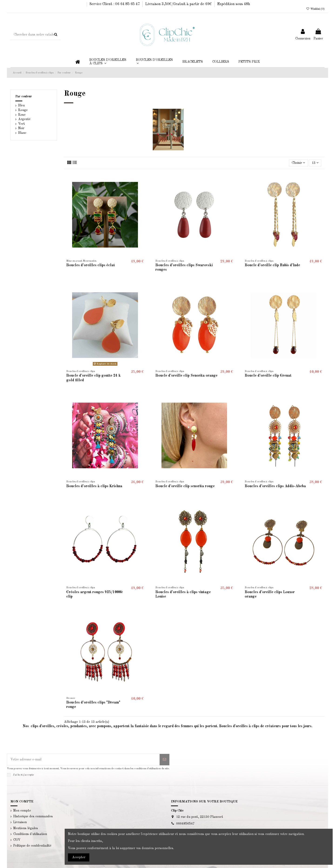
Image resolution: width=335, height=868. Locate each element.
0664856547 (185, 824)
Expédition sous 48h (234, 4)
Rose (22, 115)
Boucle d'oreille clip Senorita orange (186, 376)
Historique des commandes (33, 816)
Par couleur (24, 96)
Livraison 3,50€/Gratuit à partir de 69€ (179, 4)
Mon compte (22, 811)
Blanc (22, 133)
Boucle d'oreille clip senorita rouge (185, 486)
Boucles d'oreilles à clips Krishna (94, 486)
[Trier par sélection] (298, 163)
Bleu (21, 105)
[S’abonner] (164, 760)
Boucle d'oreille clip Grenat (268, 376)
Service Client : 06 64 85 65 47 (115, 4)
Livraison (20, 822)
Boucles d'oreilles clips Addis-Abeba (275, 486)
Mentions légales (26, 828)
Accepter (79, 857)
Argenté (24, 119)
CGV (17, 840)
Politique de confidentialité (32, 846)
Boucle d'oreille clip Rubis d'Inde (272, 265)
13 (315, 163)
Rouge (23, 110)
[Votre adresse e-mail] (83, 760)
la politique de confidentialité (51, 775)
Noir (21, 128)
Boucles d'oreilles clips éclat (91, 265)
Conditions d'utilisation (30, 834)
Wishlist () (315, 9)
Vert (22, 124)
